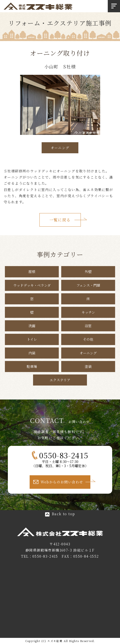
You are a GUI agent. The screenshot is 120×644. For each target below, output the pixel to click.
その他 (88, 339)
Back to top (63, 514)
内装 (32, 353)
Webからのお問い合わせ (62, 482)
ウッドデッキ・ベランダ (32, 285)
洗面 (32, 326)
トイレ (32, 339)
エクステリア (60, 380)
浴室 (88, 326)
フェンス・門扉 (88, 285)
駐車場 (32, 366)
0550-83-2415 (45, 556)
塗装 (88, 366)
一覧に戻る (60, 220)
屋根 (32, 271)
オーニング (60, 148)
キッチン (88, 312)
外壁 (88, 271)
